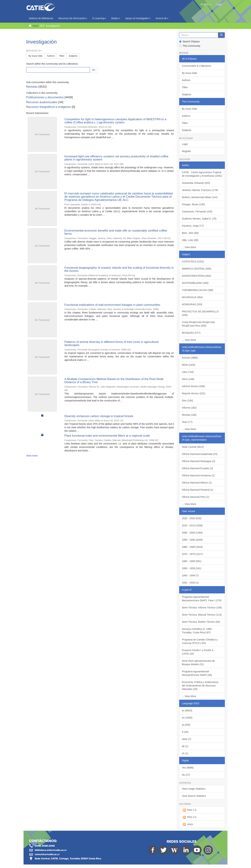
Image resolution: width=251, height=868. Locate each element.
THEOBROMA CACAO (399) (198, 290)
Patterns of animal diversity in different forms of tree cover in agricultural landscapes (111, 344)
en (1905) (187, 718)
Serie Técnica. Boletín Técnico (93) (201, 622)
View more (32, 456)
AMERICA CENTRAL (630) (197, 269)
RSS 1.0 (189, 810)
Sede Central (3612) (193, 447)
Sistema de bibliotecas (41, 18)
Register (187, 151)
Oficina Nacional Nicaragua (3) (199, 461)
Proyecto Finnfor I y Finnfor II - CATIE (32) (198, 652)
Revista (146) (189, 415)
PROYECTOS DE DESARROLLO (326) (200, 313)
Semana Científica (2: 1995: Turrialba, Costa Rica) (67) (197, 631)
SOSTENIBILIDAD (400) (195, 283)
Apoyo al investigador (138, 18)
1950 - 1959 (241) (192, 568)
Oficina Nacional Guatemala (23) (200, 454)
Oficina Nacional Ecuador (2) (198, 468)
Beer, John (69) (190, 233)
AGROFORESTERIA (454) (196, 276)
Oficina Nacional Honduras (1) (198, 475)
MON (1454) (189, 365)
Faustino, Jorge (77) (193, 226)
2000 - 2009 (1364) (192, 533)
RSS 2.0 (189, 817)
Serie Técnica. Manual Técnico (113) (202, 615)
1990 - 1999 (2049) (192, 540)
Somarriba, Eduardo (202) (196, 183)
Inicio (35, 26)
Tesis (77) (187, 422)
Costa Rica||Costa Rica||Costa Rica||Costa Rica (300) (198, 324)
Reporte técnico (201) (194, 393)
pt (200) (186, 725)
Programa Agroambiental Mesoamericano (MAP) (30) (197, 673)
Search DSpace (189, 41)
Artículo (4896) (190, 358)
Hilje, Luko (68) (190, 240)
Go (94, 70)
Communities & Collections (197, 66)
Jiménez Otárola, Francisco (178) (200, 190)
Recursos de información (73, 18)
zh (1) (185, 753)
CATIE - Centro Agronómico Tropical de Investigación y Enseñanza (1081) (202, 174)
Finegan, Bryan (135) (193, 204)
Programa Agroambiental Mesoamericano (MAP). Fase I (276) (202, 599)
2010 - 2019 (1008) (192, 525)
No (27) (186, 775)
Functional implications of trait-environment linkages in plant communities (112, 305)
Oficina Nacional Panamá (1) (198, 490)
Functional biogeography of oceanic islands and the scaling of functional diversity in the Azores (119, 269)
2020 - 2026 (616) (192, 518)
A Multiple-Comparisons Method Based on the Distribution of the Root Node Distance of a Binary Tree (114, 381)
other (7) (187, 739)
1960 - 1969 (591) (192, 561)
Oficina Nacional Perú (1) (196, 497)
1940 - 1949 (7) (190, 575)
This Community (190, 46)
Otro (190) (188, 401)
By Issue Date (35, 56)
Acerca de (162, 18)
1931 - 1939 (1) (190, 583)
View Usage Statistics (194, 789)
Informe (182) (189, 408)
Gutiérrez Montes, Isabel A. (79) (199, 219)
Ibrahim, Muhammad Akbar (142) (200, 197)
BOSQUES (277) (191, 333)
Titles (62, 56)
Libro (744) (188, 372)
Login (185, 144)
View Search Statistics (194, 796)
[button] (206, 4)
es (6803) (187, 710)
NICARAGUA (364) (192, 297)
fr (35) (185, 732)
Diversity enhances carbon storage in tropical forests (99, 416)
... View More (189, 247)
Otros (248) (188, 379)
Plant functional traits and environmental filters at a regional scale (107, 436)
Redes (116, 18)
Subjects (73, 56)
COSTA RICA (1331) (193, 262)
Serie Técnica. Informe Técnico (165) (202, 608)
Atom (188, 824)
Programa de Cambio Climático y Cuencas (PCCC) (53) (200, 641)
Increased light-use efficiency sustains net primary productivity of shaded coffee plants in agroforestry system (116, 158)
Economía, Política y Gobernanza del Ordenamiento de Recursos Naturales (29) (200, 686)
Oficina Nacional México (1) (197, 483)
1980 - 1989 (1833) (192, 547)
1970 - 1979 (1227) (192, 554)
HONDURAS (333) (192, 304)
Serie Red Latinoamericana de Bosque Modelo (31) (198, 663)
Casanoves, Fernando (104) (197, 212)
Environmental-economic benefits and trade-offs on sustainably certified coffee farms (116, 232)
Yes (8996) (188, 768)
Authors (51, 56)
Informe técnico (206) (193, 386)
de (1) (185, 746)
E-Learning (99, 18)
